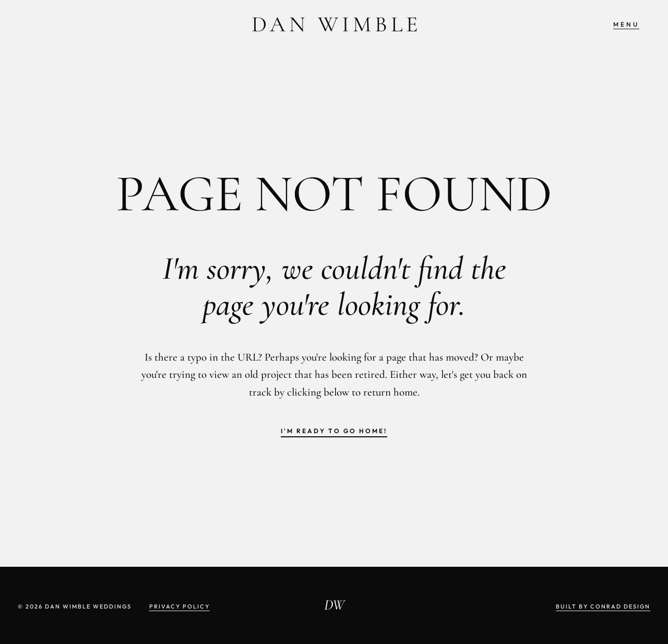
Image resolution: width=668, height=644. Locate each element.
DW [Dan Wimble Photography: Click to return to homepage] (334, 605)
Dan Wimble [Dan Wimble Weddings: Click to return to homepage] (337, 24)
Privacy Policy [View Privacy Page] (180, 606)
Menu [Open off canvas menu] (626, 24)
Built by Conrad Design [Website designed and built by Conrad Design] (603, 606)
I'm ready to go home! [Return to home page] (334, 431)
